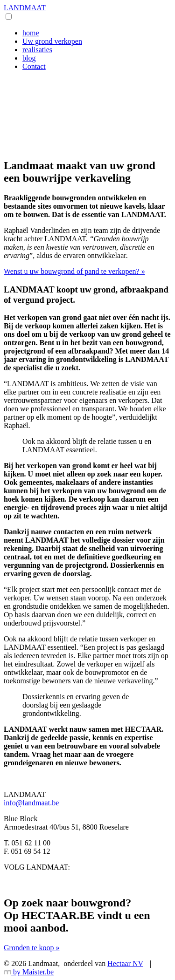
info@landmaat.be (31, 803)
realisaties (37, 50)
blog (29, 58)
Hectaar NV (125, 963)
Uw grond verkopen (52, 41)
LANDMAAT (25, 8)
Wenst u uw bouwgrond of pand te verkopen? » (74, 271)
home (31, 33)
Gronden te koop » (32, 948)
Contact (34, 66)
